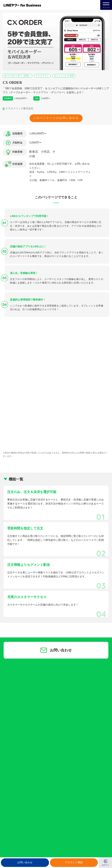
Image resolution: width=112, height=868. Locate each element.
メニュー (106, 5)
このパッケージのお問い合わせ (56, 118)
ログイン (105, 865)
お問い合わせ (25, 862)
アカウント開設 (74, 862)
